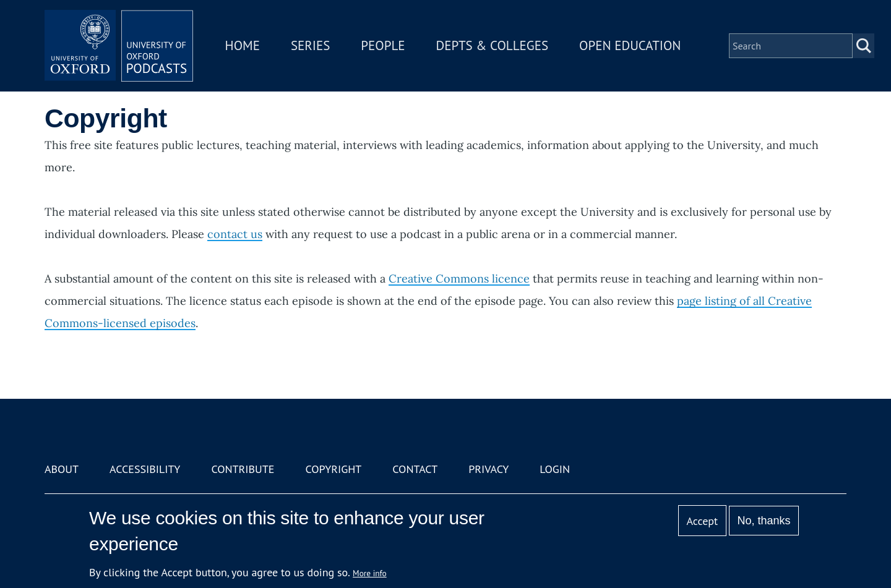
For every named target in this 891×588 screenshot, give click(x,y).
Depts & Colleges (493, 45)
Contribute (243, 469)
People (383, 45)
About (62, 469)
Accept (702, 521)
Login (555, 469)
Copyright (333, 469)
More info (370, 573)
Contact (415, 469)
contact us (235, 234)
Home (243, 45)
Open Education (630, 45)
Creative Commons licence (459, 279)
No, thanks (764, 521)
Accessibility (145, 469)
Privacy (489, 469)
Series (310, 45)
